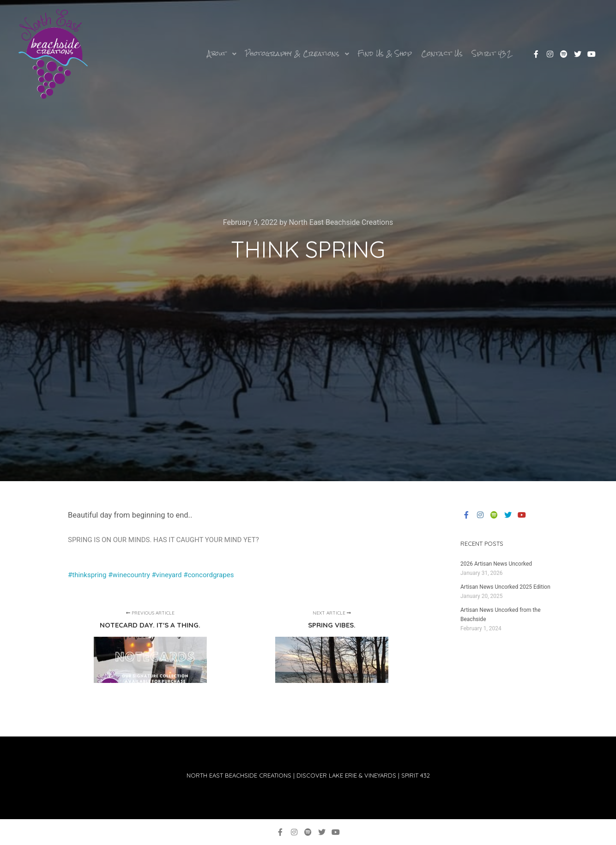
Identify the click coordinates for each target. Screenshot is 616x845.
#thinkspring (87, 575)
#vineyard (167, 575)
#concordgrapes (208, 575)
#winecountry (129, 575)
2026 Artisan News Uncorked (496, 564)
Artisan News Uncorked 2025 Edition (505, 587)
